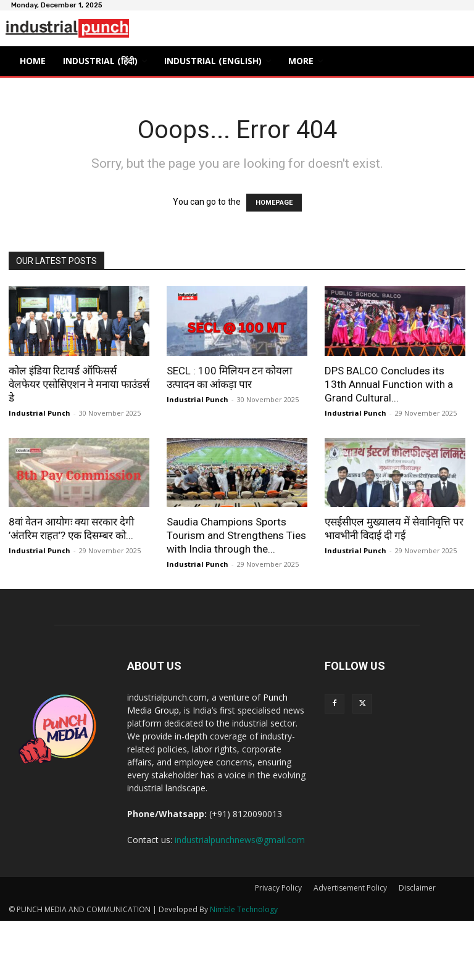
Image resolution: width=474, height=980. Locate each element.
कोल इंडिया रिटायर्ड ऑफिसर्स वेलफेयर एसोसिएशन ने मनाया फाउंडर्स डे (79, 384)
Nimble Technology (244, 909)
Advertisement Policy (350, 888)
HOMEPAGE (274, 203)
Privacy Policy (278, 888)
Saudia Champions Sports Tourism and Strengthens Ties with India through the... (236, 535)
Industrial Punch (39, 413)
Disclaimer (417, 888)
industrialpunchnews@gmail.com (240, 840)
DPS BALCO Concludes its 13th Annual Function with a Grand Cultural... (389, 384)
